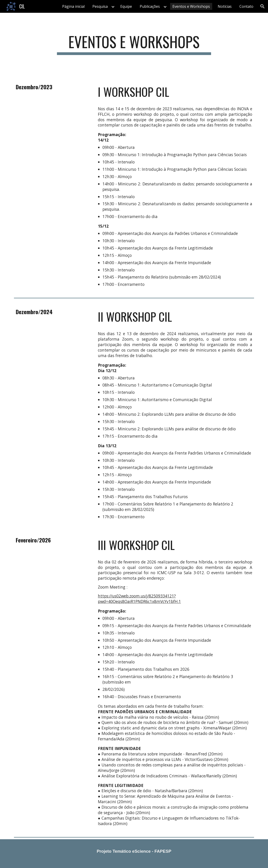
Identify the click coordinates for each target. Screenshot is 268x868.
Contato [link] (246, 6)
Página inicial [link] (73, 6)
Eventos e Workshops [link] (191, 6)
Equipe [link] (126, 6)
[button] (263, 6)
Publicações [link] (150, 6)
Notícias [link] (225, 6)
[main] (134, 44)
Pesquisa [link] (100, 6)
